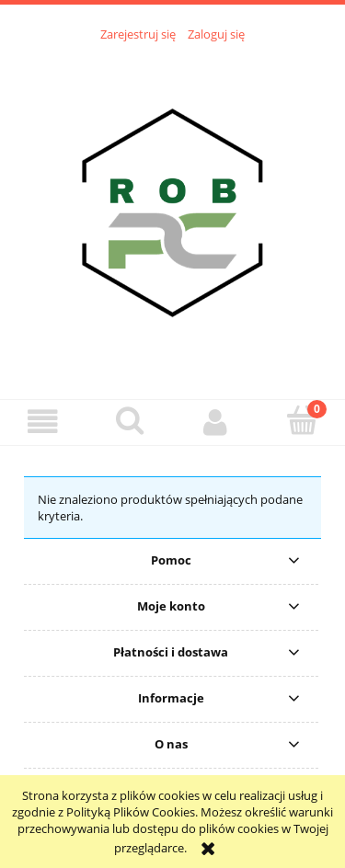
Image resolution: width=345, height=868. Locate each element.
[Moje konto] (216, 422)
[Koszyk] (302, 420)
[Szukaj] (130, 420)
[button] (43, 422)
